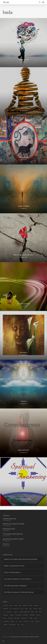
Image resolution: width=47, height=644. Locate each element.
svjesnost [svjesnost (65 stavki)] (6, 621)
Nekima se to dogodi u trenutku (14, 524)
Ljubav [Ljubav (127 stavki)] (16, 612)
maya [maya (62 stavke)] (33, 612)
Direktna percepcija (27, 592)
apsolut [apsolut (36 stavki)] (6, 606)
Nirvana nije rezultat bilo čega (23, 255)
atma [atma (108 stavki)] (11, 606)
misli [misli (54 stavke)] (40, 612)
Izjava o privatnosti (15, 637)
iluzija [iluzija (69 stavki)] (35, 609)
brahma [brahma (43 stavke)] (25, 606)
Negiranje (23, 586)
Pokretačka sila (23, 157)
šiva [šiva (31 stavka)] (18, 624)
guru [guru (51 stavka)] (31, 609)
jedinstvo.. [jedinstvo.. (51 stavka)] (9, 612)
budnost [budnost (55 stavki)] (36, 606)
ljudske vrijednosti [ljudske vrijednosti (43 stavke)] (24, 612)
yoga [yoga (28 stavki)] (32, 621)
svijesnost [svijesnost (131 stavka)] (24, 618)
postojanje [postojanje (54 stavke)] (18, 615)
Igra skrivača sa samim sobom (13, 539)
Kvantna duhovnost (9, 519)
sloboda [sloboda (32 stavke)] (10, 618)
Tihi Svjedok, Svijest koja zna (13, 534)
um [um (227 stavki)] (17, 621)
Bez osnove (23, 352)
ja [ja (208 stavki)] (4, 612)
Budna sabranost (23, 450)
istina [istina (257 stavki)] (40, 609)
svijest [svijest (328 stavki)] (31, 618)
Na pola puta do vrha (17, 566)
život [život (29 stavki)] (22, 624)
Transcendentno (15, 572)
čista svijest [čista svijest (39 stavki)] (12, 624)
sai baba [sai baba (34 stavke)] (32, 615)
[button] (43, 2)
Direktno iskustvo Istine (23, 499)
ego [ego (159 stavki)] (22, 609)
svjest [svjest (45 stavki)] (12, 621)
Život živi (6, 544)
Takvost (23, 401)
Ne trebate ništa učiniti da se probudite (24, 559)
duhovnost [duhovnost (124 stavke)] (16, 609)
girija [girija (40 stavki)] (26, 609)
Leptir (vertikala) (23, 206)
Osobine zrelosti (23, 60)
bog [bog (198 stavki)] (20, 606)
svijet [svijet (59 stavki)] (35, 618)
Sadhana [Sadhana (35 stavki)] (25, 615)
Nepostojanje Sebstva (23, 108)
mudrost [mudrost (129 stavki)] (6, 615)
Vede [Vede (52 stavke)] (20, 621)
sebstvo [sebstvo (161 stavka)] (38, 615)
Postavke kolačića (25, 637)
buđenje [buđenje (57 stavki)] (6, 609)
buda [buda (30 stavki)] (31, 606)
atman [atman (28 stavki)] (16, 606)
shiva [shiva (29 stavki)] (5, 618)
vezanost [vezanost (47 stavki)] (26, 621)
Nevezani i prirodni (23, 304)
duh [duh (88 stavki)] (11, 609)
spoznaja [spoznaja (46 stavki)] (17, 618)
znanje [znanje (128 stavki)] (5, 624)
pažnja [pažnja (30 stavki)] (12, 615)
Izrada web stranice (34, 637)
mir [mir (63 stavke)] (37, 612)
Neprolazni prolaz (9, 529)
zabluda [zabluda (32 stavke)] (37, 621)
